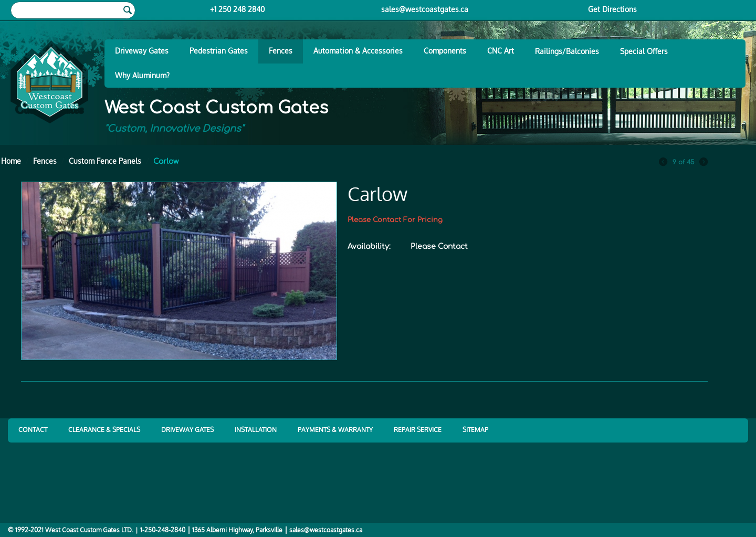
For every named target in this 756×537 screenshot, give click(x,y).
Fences (281, 51)
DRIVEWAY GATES (187, 430)
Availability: (369, 246)
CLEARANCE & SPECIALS (104, 430)
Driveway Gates (142, 51)
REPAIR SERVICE (418, 430)
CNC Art (501, 51)
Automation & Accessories (358, 51)
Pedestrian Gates (219, 51)
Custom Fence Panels (105, 161)
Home (11, 161)
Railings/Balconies (567, 51)
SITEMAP (475, 430)
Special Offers (644, 51)
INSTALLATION (256, 430)
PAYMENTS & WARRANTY (335, 430)
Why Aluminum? (142, 75)
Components (445, 51)
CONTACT (33, 430)
